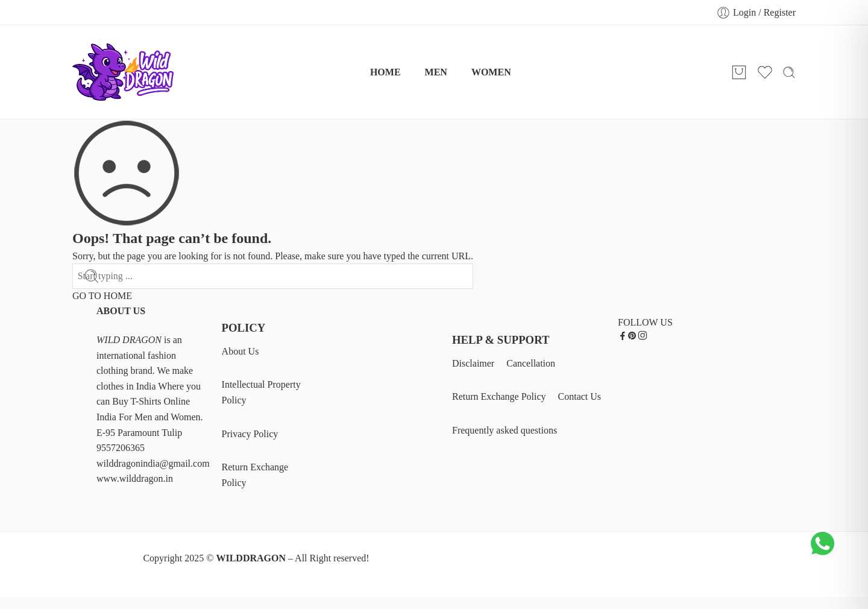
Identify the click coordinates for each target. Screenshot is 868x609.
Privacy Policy (250, 434)
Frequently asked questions (505, 430)
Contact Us (580, 396)
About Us (241, 351)
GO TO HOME (102, 296)
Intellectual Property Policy (261, 392)
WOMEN (491, 72)
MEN (436, 72)
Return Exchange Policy (255, 475)
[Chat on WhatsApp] (824, 554)
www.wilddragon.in (135, 478)
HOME (385, 72)
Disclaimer (473, 363)
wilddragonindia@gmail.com (153, 463)
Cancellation (531, 363)
